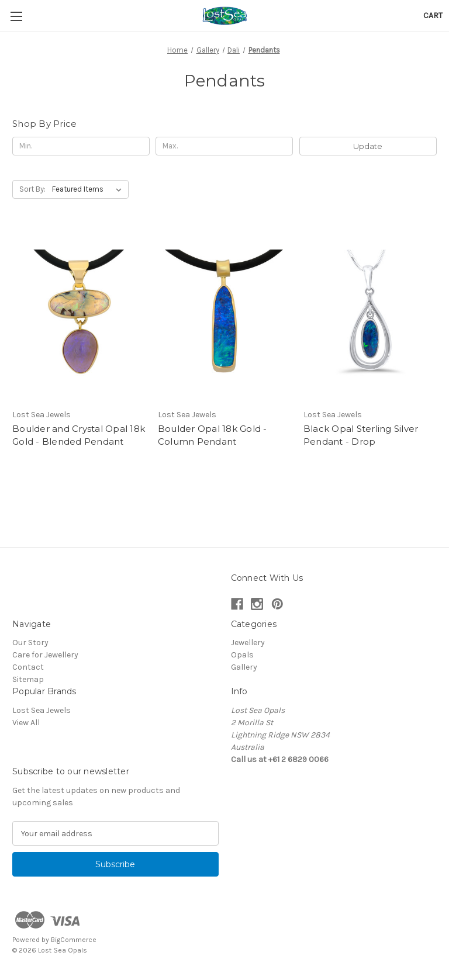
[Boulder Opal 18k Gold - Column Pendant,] (224, 315)
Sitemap (28, 679)
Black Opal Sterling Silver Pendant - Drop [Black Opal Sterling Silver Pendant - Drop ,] (361, 435)
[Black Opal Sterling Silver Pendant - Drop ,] (370, 315)
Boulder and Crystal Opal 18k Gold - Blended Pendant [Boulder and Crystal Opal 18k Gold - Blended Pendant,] (79, 435)
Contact (28, 667)
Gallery (244, 667)
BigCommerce (74, 940)
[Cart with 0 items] (433, 15)
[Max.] (224, 146)
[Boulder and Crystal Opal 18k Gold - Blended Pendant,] (79, 315)
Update (368, 146)
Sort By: (32, 189)
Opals (242, 655)
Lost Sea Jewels (42, 710)
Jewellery (248, 643)
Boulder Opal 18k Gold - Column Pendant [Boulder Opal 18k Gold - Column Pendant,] (213, 435)
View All (26, 723)
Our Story (30, 643)
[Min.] (81, 146)
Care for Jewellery (45, 655)
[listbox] (89, 189)
